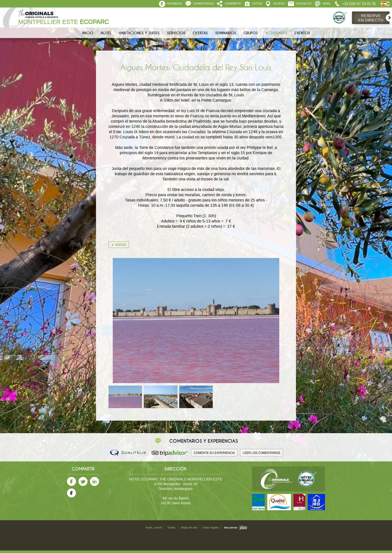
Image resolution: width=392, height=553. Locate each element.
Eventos (302, 33)
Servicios (176, 33)
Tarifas (171, 528)
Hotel (106, 33)
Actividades (276, 33)
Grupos (251, 33)
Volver (121, 245)
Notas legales (211, 528)
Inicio (88, 33)
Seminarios (226, 33)
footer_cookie (154, 528)
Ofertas (200, 33)
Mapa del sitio (189, 528)
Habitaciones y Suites (139, 33)
